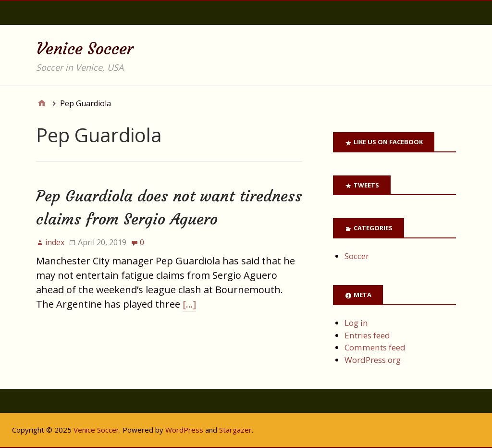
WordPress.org (373, 360)
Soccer (357, 256)
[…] (189, 304)
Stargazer (235, 430)
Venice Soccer (85, 49)
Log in (356, 323)
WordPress (184, 430)
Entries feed (367, 335)
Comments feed (375, 347)
